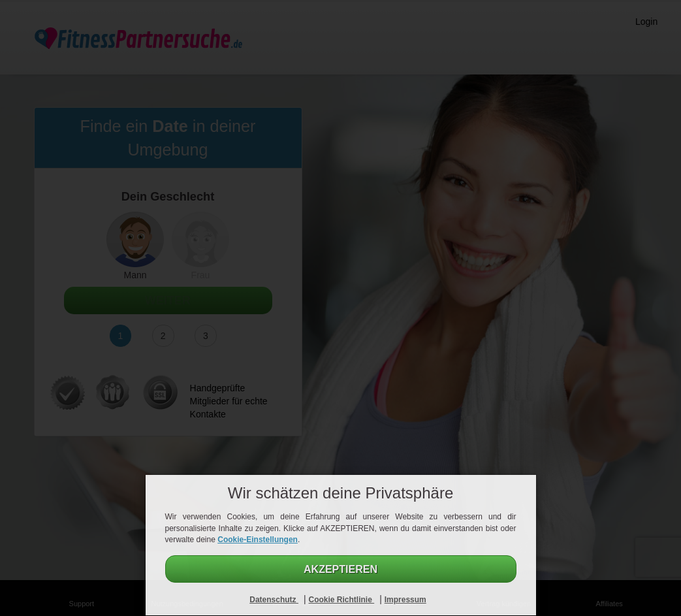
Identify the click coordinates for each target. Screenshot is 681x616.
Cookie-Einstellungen (258, 540)
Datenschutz (274, 600)
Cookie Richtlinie (341, 600)
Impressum (405, 600)
